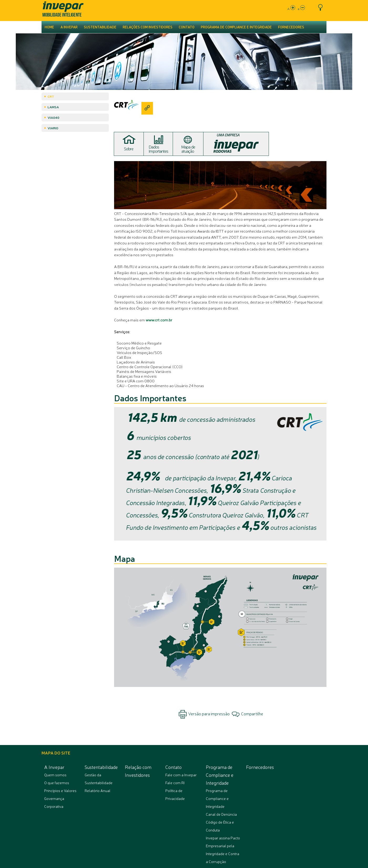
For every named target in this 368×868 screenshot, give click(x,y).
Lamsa (53, 107)
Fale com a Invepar (181, 775)
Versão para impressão (204, 714)
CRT (51, 96)
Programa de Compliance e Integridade (236, 27)
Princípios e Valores (60, 790)
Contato (187, 27)
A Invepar (69, 27)
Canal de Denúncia (221, 814)
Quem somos (55, 775)
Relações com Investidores (148, 27)
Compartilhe (247, 714)
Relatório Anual (98, 790)
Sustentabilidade (100, 27)
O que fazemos (57, 783)
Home (49, 27)
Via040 (53, 117)
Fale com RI (175, 783)
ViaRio (53, 128)
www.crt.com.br (159, 320)
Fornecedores (291, 27)
